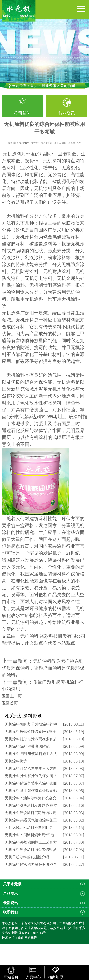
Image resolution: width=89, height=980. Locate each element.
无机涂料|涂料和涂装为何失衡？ (31, 776)
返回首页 (10, 703)
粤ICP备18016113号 (32, 933)
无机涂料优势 (16, 761)
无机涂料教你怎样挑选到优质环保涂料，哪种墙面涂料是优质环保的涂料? (43, 668)
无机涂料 (24, 143)
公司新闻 (22, 113)
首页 (34, 86)
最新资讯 (49, 86)
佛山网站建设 (28, 938)
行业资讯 (67, 113)
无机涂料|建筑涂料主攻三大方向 (31, 769)
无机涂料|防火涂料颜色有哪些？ (31, 864)
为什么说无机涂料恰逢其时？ (29, 828)
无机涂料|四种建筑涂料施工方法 (31, 754)
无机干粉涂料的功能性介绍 (27, 857)
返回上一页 (12, 696)
